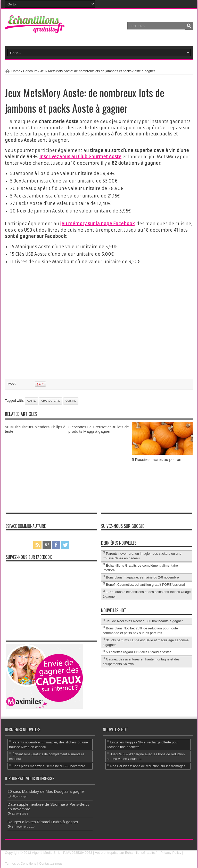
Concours (30, 71)
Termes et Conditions (21, 863)
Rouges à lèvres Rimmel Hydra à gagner (43, 821)
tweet (11, 383)
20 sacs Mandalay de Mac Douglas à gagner (46, 791)
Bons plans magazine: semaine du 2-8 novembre (142, 577)
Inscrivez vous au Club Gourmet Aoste (80, 157)
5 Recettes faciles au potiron (156, 459)
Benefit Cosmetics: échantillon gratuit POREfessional (145, 584)
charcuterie (51, 400)
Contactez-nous (51, 863)
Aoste (31, 400)
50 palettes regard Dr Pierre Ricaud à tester (138, 652)
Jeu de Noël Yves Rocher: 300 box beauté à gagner (144, 620)
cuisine (71, 400)
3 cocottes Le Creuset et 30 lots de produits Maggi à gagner (99, 429)
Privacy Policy (171, 852)
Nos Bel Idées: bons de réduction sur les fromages (148, 766)
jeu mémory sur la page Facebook (97, 223)
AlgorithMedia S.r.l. (46, 852)
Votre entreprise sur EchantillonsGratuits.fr (126, 852)
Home (16, 71)
